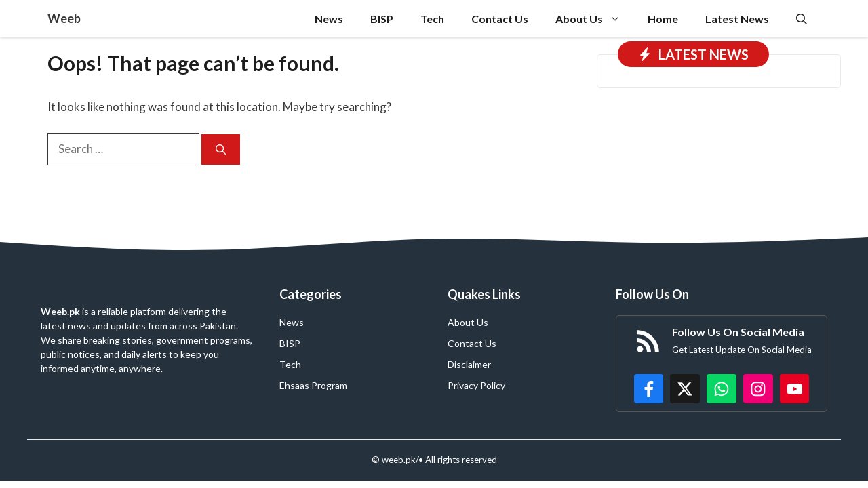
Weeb (64, 18)
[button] (802, 19)
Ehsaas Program (313, 385)
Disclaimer (469, 364)
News (329, 19)
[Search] (221, 149)
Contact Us (500, 19)
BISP (382, 19)
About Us (595, 19)
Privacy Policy (476, 385)
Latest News (737, 19)
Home (663, 19)
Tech (432, 19)
